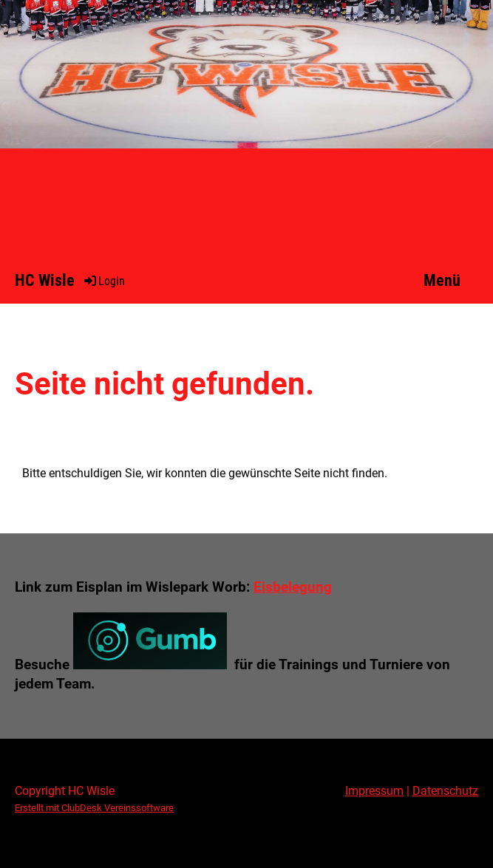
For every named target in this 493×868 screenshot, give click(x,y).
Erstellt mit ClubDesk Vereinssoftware (94, 808)
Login (103, 281)
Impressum (374, 791)
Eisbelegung (293, 587)
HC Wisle (45, 280)
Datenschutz (445, 791)
